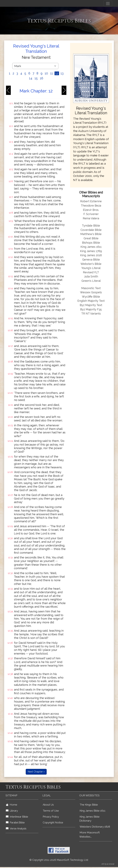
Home (12, 805)
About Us (48, 805)
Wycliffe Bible (91, 297)
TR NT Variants (91, 314)
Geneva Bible (91, 260)
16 (42, 78)
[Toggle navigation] (108, 4)
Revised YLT (91, 272)
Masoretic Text (91, 288)
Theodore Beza (91, 206)
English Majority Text (91, 301)
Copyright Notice (53, 822)
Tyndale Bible (91, 226)
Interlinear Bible (17, 817)
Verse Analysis (16, 828)
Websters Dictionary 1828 (95, 827)
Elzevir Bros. (91, 210)
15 (36, 78)
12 (57, 73)
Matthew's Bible (91, 234)
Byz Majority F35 (91, 309)
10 (46, 73)
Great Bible (91, 238)
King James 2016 (91, 255)
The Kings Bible (89, 805)
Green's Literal (91, 281)
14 (31, 78)
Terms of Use (51, 811)
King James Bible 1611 (92, 811)
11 (52, 73)
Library (12, 811)
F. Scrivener (91, 214)
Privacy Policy (51, 817)
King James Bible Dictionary (89, 819)
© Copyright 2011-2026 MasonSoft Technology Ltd (59, 860)
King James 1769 (91, 251)
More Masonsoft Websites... (89, 835)
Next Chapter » (36, 772)
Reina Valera (91, 218)
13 (62, 73)
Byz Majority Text (91, 305)
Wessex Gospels (91, 292)
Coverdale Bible (91, 230)
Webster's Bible (91, 264)
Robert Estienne (91, 201)
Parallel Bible (15, 822)
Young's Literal (91, 268)
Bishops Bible (91, 243)
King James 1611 (91, 247)
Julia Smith (91, 276)
